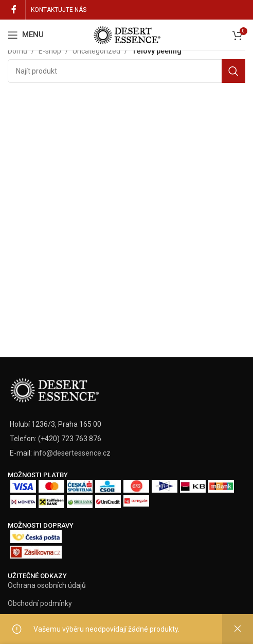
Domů (17, 51)
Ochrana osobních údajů (47, 585)
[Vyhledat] (127, 71)
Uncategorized (96, 51)
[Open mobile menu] (26, 35)
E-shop (50, 51)
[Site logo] (127, 34)
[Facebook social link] (14, 10)
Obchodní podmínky (40, 603)
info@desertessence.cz (72, 453)
